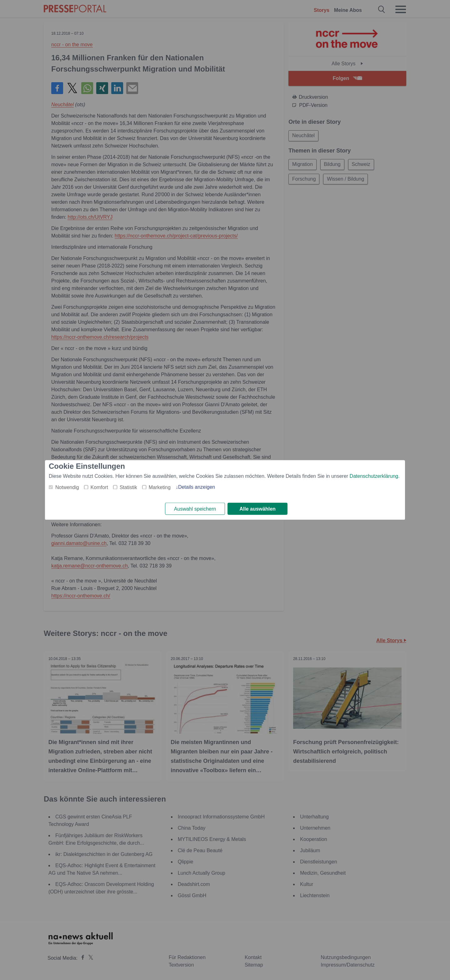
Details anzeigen (197, 487)
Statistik (128, 487)
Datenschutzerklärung (374, 476)
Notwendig (67, 487)
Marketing (160, 487)
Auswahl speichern (195, 509)
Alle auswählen (257, 509)
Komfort (99, 487)
